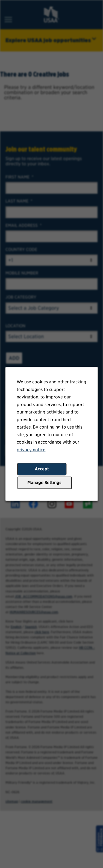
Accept (42, 470)
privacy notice (31, 450)
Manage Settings (45, 483)
